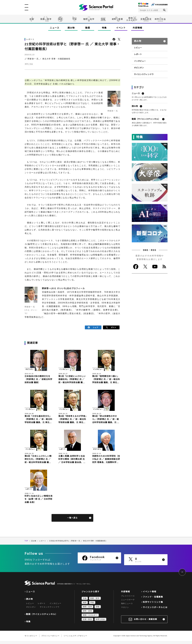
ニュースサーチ (128, 603)
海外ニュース (127, 607)
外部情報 (137, 28)
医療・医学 (46, 19)
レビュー (138, 47)
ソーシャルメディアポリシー (75, 639)
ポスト (111, 327)
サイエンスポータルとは (155, 610)
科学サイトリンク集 (153, 605)
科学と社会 (160, 19)
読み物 (71, 28)
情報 (103, 19)
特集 (104, 28)
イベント (121, 28)
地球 (60, 19)
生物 (32, 19)
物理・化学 (89, 19)
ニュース (55, 28)
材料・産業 (117, 19)
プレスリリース (128, 599)
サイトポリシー (31, 639)
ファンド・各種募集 (153, 600)
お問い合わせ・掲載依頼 (145, 622)
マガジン (125, 610)
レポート (138, 53)
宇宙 (75, 19)
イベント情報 (150, 595)
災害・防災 (146, 19)
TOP (26, 544)
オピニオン (139, 66)
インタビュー (140, 60)
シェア (93, 327)
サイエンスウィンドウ (143, 73)
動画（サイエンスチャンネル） (42, 617)
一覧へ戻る (72, 521)
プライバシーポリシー (50, 639)
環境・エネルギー (90, 618)
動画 (88, 28)
